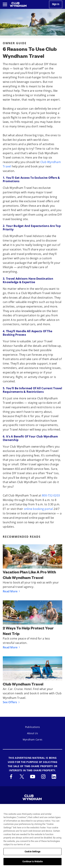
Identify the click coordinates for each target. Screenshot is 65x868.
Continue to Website (32, 861)
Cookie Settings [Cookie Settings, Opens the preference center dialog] (32, 852)
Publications (32, 727)
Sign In (56, 4)
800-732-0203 (51, 495)
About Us (32, 733)
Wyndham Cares (32, 739)
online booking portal (38, 509)
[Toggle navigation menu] (5, 4)
